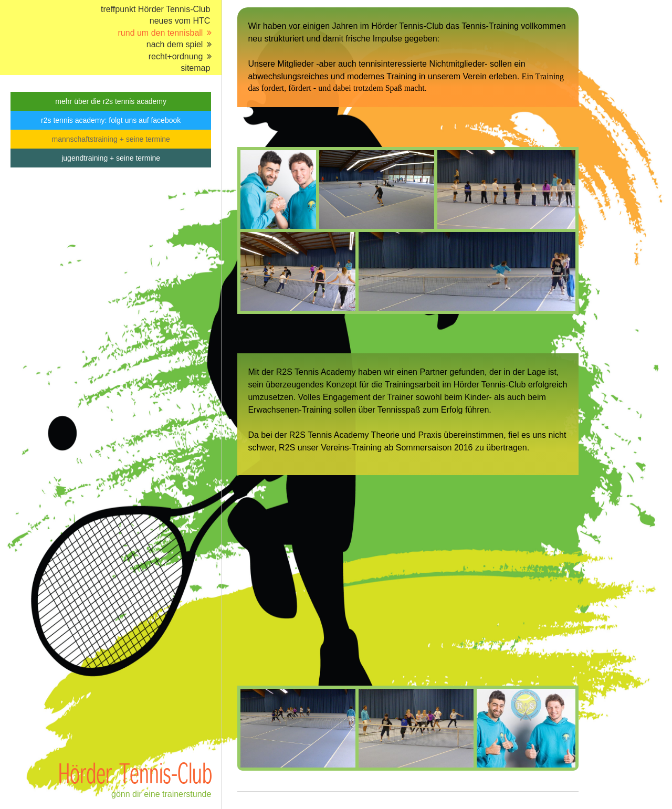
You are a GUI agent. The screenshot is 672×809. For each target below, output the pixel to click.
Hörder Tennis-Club (135, 773)
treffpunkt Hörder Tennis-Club (155, 9)
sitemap (195, 68)
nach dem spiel (175, 44)
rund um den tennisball (161, 33)
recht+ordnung (176, 56)
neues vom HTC (180, 21)
